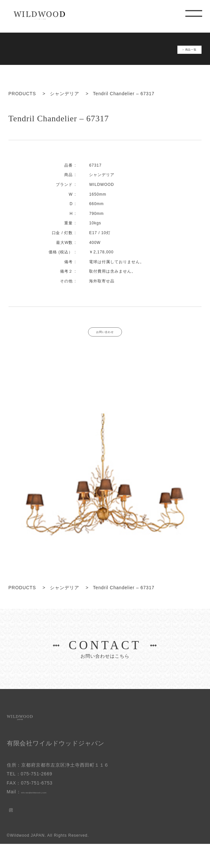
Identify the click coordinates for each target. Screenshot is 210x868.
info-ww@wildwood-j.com (49, 816)
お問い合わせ (105, 342)
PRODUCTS (22, 101)
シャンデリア (65, 101)
